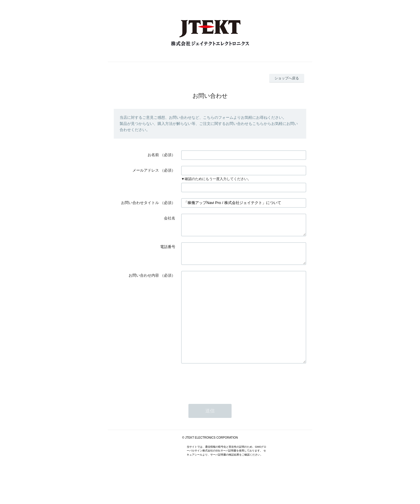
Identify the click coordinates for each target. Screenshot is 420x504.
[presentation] (225, 405)
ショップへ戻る (287, 78)
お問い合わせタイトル (140, 203)
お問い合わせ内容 (144, 282)
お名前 (153, 155)
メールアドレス (146, 170)
